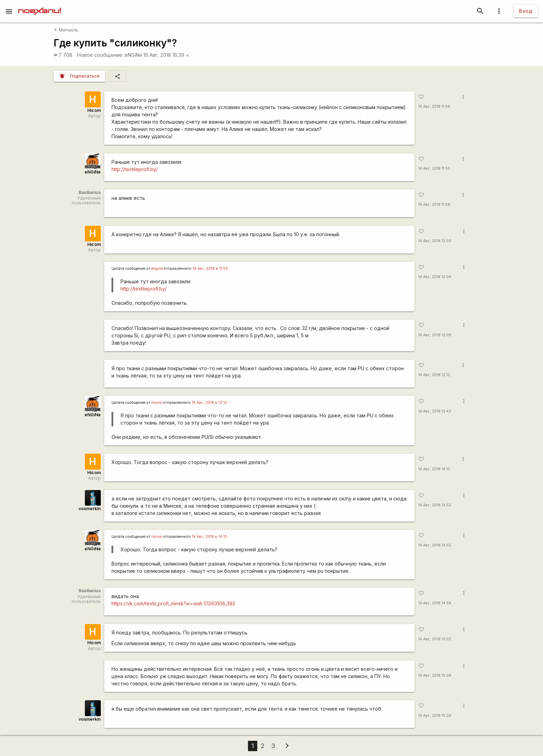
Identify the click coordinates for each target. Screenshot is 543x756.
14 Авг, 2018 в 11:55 (210, 269)
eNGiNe (133, 55)
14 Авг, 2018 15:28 (435, 716)
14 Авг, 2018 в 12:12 (210, 403)
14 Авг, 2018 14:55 (435, 545)
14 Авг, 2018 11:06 (434, 106)
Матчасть (66, 30)
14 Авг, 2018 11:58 (434, 204)
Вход (526, 11)
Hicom (94, 110)
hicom (157, 403)
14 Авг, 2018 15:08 (435, 675)
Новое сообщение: (100, 55)
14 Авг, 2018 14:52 (435, 505)
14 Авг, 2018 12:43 (435, 411)
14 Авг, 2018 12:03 (435, 241)
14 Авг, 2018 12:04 (435, 277)
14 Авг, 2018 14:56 (435, 603)
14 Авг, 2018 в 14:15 (210, 537)
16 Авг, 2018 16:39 (166, 55)
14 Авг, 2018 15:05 (435, 639)
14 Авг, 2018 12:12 (434, 375)
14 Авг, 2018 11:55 (434, 168)
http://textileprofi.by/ (135, 169)
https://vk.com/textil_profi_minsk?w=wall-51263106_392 (173, 603)
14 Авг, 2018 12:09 (435, 335)
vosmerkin (90, 509)
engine (157, 269)
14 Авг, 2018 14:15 (434, 469)
